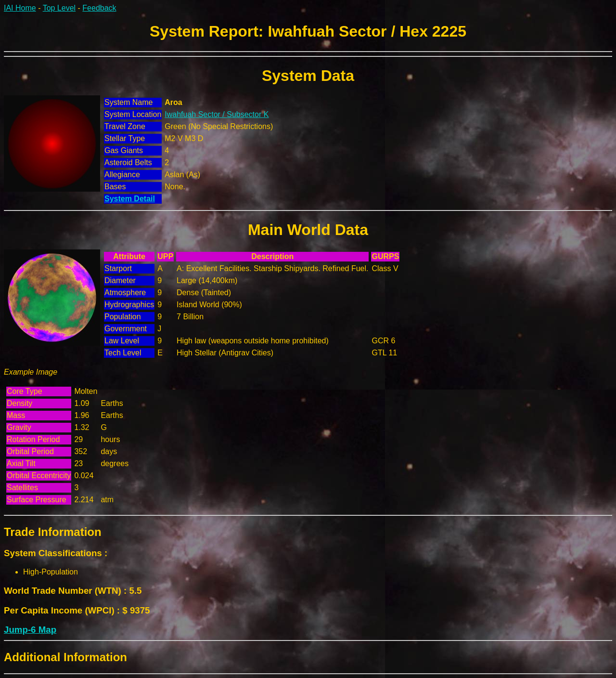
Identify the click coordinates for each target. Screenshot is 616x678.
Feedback (99, 8)
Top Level (59, 8)
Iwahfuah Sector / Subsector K (217, 114)
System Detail (130, 199)
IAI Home (20, 8)
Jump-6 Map (30, 630)
